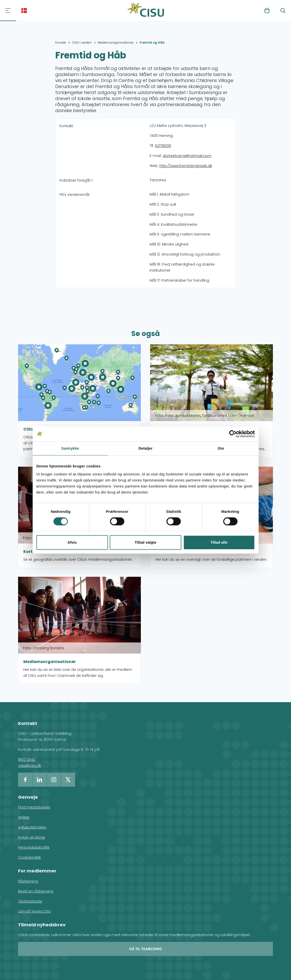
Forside (61, 43)
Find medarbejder (34, 807)
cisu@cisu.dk (30, 766)
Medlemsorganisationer (116, 43)
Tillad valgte (145, 542)
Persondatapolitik (34, 847)
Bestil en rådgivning (36, 891)
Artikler (24, 817)
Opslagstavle (30, 901)
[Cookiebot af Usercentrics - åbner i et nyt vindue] (233, 434)
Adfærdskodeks (32, 827)
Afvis (72, 542)
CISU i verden (82, 43)
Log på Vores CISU (34, 911)
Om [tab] (221, 448)
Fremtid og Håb (152, 43)
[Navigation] (8, 11)
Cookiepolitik (30, 857)
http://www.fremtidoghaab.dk (186, 166)
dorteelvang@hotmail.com (187, 156)
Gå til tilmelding (145, 949)
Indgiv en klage (32, 837)
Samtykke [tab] (70, 448)
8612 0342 (27, 760)
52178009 (163, 146)
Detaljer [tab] (146, 448)
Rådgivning (28, 881)
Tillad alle (219, 542)
